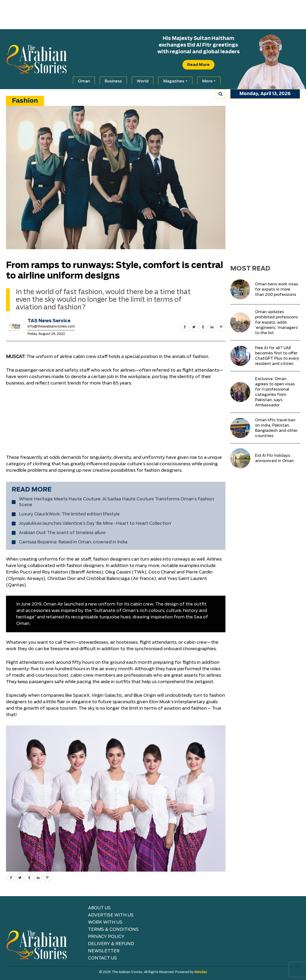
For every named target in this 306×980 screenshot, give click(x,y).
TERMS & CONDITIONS (113, 930)
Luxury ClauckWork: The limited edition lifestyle (69, 694)
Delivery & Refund (111, 944)
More (207, 81)
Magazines (174, 81)
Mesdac (201, 972)
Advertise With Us (111, 915)
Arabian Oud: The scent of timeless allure (62, 713)
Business (113, 81)
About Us (99, 908)
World (143, 81)
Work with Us (105, 922)
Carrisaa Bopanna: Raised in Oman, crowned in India (73, 722)
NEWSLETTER (104, 951)
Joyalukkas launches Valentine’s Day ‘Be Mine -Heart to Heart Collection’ (95, 704)
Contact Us (102, 958)
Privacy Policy (106, 937)
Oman (84, 81)
